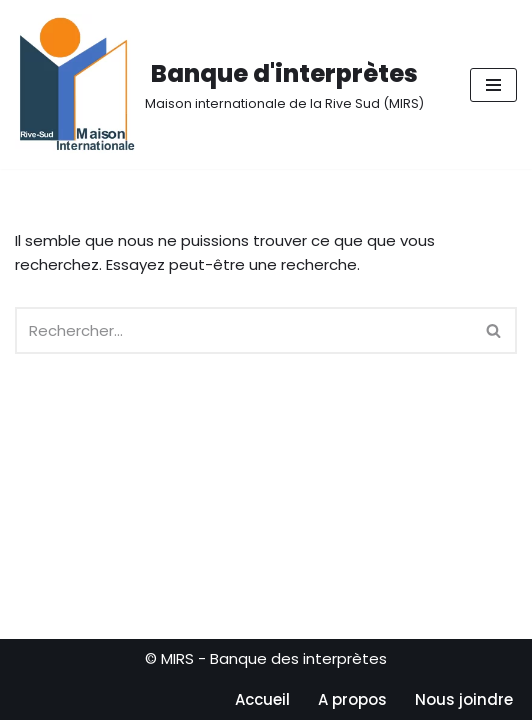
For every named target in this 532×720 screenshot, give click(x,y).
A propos (352, 699)
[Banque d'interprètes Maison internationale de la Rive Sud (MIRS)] (219, 84)
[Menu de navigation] (493, 85)
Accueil (262, 699)
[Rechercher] (243, 330)
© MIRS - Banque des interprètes (266, 658)
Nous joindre (464, 699)
